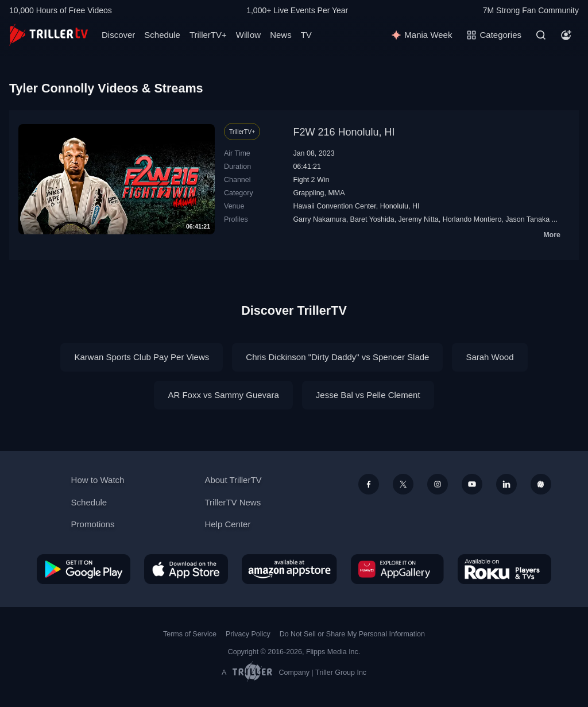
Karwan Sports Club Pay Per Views (142, 357)
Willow (248, 35)
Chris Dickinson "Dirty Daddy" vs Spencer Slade (337, 357)
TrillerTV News (233, 502)
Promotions (93, 524)
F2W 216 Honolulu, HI (344, 132)
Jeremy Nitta (419, 219)
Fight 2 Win (311, 180)
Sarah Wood (490, 357)
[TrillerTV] (49, 35)
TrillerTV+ (208, 35)
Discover (118, 35)
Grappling (308, 193)
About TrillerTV (233, 480)
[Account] (566, 35)
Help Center (227, 524)
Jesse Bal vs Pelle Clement (368, 395)
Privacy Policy (248, 634)
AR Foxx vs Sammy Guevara (223, 395)
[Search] (541, 35)
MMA (336, 193)
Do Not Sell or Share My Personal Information (352, 634)
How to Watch (98, 480)
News (281, 35)
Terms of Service (190, 634)
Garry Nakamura (319, 219)
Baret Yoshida (372, 219)
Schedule (162, 35)
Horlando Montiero (472, 219)
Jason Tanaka (527, 219)
